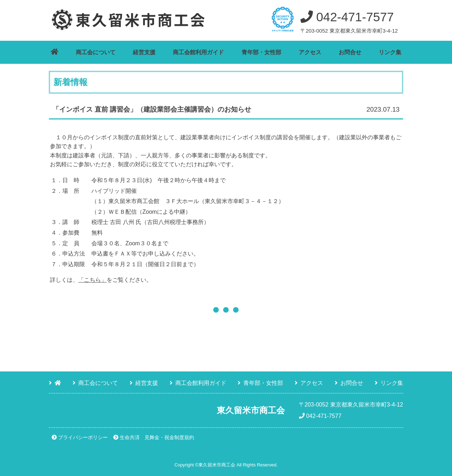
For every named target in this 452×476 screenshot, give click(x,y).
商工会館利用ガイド (198, 52)
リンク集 (390, 52)
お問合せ (350, 52)
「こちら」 (92, 280)
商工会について (96, 52)
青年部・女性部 (261, 52)
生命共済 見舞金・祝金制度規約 (157, 437)
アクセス (310, 52)
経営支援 (144, 52)
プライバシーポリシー (83, 437)
